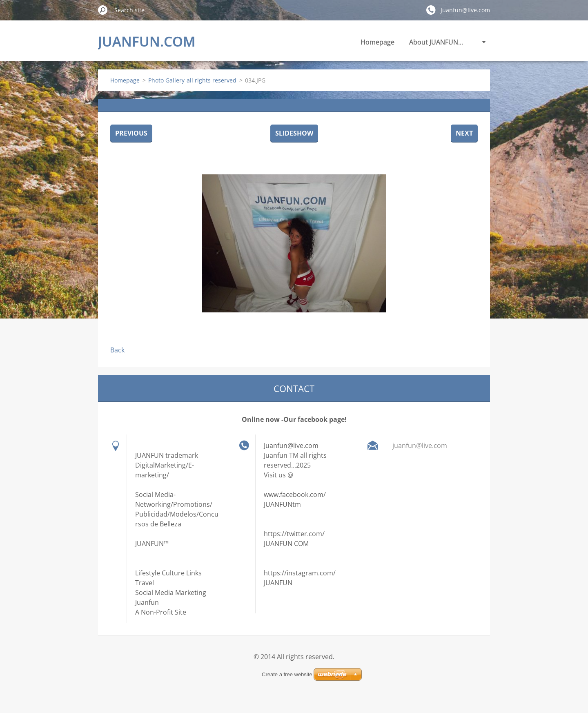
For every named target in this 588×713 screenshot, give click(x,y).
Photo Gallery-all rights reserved (192, 80)
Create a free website (287, 674)
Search (103, 10)
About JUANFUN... (436, 42)
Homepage (378, 42)
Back (117, 350)
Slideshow (294, 133)
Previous (131, 133)
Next (464, 133)
